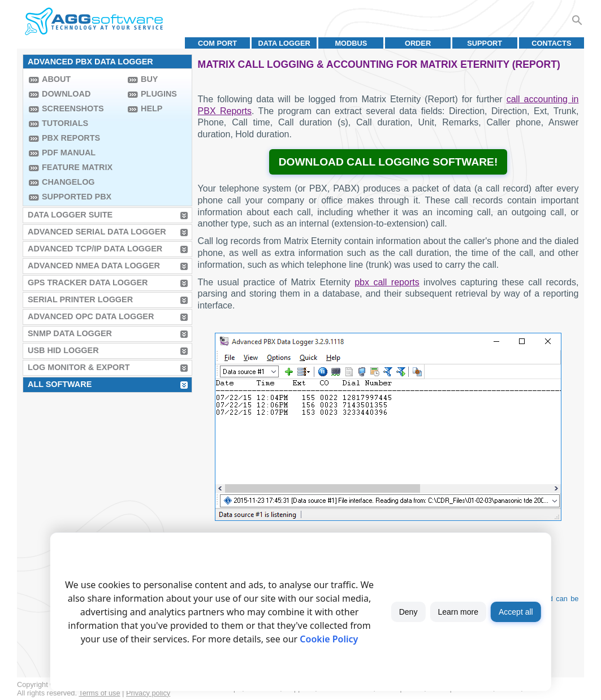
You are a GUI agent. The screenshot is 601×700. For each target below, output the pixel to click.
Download (66, 94)
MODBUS (351, 43)
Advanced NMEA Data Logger (94, 266)
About (56, 79)
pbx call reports (387, 282)
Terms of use (99, 693)
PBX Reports (71, 138)
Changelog (68, 182)
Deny (408, 612)
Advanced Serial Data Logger (97, 232)
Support (485, 43)
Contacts (551, 43)
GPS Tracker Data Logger (88, 282)
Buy (149, 79)
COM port (217, 43)
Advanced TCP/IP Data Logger (95, 249)
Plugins (159, 94)
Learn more (458, 612)
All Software (60, 384)
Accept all (516, 612)
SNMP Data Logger (70, 333)
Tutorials (65, 123)
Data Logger (284, 43)
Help (152, 108)
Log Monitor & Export (79, 367)
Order (418, 43)
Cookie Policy (329, 639)
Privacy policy (148, 693)
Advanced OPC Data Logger (91, 316)
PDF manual (69, 153)
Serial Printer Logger (80, 299)
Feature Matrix (77, 167)
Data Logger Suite (70, 215)
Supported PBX (77, 197)
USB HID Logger (63, 350)
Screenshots (73, 108)
